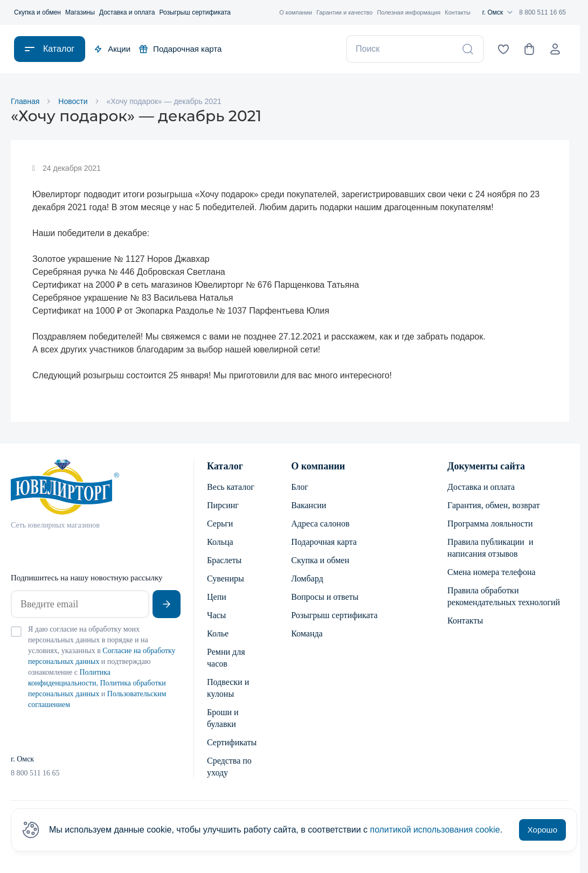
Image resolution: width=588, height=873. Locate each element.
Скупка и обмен (37, 12)
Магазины (80, 12)
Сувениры (226, 578)
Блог (300, 487)
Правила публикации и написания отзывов (490, 548)
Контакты (458, 12)
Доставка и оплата (127, 12)
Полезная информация (409, 12)
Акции (112, 49)
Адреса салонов (320, 524)
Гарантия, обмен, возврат (493, 505)
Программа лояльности (490, 524)
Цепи (217, 597)
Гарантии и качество (345, 12)
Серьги (220, 524)
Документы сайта (486, 466)
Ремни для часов (226, 658)
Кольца (220, 542)
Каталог (225, 466)
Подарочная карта (180, 49)
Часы (216, 615)
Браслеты (224, 560)
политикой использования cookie (436, 830)
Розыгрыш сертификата (195, 12)
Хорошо (542, 830)
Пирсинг (223, 505)
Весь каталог (231, 487)
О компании (296, 12)
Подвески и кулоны (228, 688)
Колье (218, 633)
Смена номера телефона (492, 572)
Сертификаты (232, 742)
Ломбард (307, 578)
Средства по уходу (229, 767)
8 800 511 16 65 (542, 12)
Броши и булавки (223, 718)
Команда (307, 633)
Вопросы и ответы (325, 597)
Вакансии (309, 505)
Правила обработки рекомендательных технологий (504, 596)
